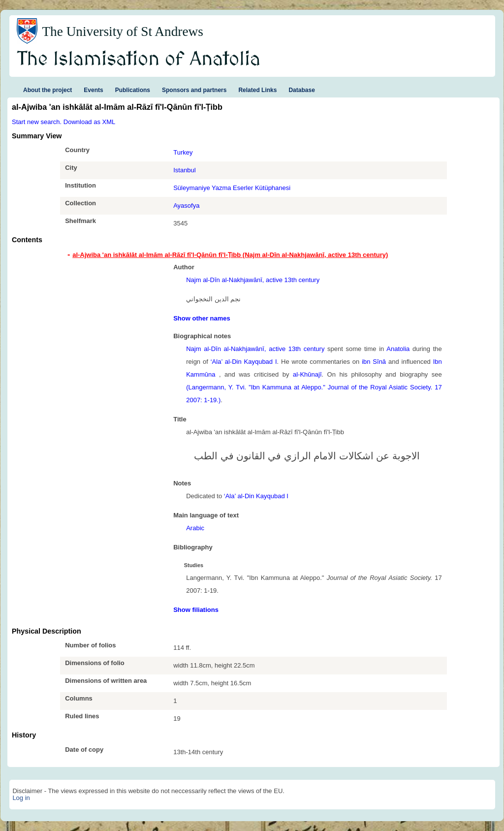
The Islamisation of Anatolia (139, 60)
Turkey (183, 152)
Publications (133, 90)
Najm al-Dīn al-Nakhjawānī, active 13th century (253, 280)
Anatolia (398, 349)
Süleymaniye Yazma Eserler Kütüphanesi (232, 188)
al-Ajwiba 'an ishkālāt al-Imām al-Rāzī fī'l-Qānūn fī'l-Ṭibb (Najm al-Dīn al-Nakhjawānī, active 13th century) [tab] (230, 255)
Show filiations (196, 610)
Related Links (257, 90)
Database (301, 90)
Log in (21, 798)
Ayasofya (186, 206)
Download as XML (90, 122)
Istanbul (185, 170)
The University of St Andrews (123, 32)
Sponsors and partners (194, 90)
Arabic (195, 528)
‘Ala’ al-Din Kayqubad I (244, 362)
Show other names (202, 318)
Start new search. (37, 122)
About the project (47, 90)
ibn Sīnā (374, 362)
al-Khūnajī (307, 374)
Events (93, 90)
